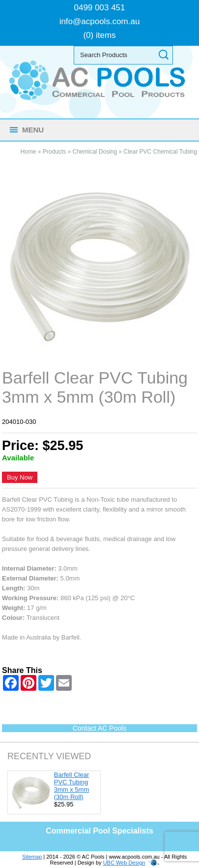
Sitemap (32, 857)
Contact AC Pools (100, 728)
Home (28, 152)
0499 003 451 (100, 8)
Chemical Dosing (95, 152)
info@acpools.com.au (100, 21)
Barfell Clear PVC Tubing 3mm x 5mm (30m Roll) (72, 786)
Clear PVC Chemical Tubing (160, 152)
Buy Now (20, 477)
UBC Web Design (124, 863)
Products (54, 152)
